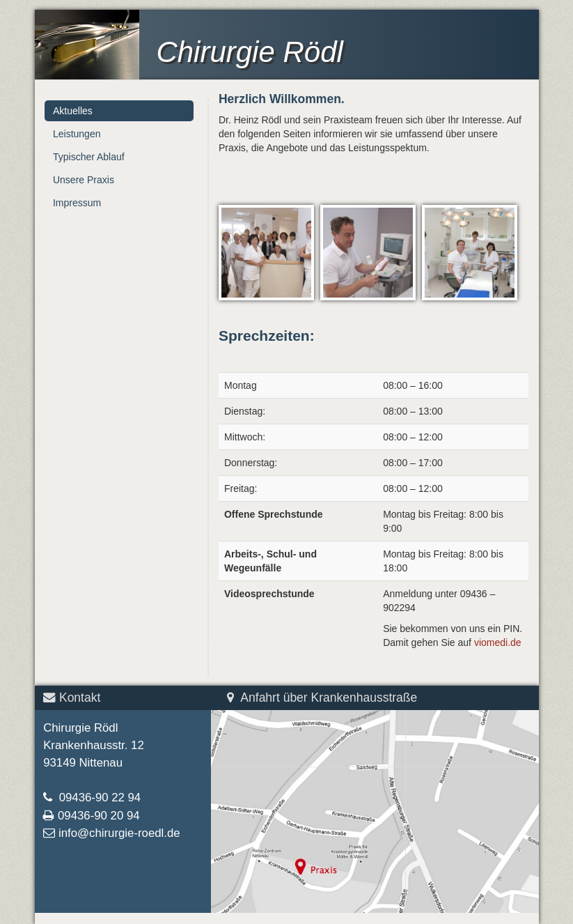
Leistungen (77, 134)
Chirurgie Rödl (249, 52)
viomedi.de (498, 642)
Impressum (77, 203)
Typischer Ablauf (89, 157)
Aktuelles (73, 111)
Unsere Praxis (84, 180)
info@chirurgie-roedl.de (119, 833)
